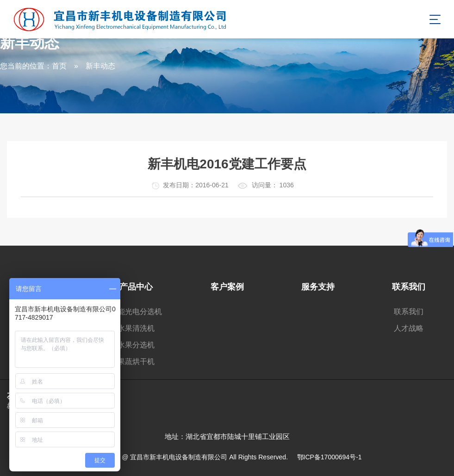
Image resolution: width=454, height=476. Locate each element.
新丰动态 (100, 66)
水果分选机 (136, 345)
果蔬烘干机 (136, 362)
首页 (59, 66)
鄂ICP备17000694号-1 (330, 457)
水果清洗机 (136, 328)
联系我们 (409, 287)
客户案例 (227, 287)
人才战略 (409, 328)
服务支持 (318, 287)
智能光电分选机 (136, 312)
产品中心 (136, 287)
